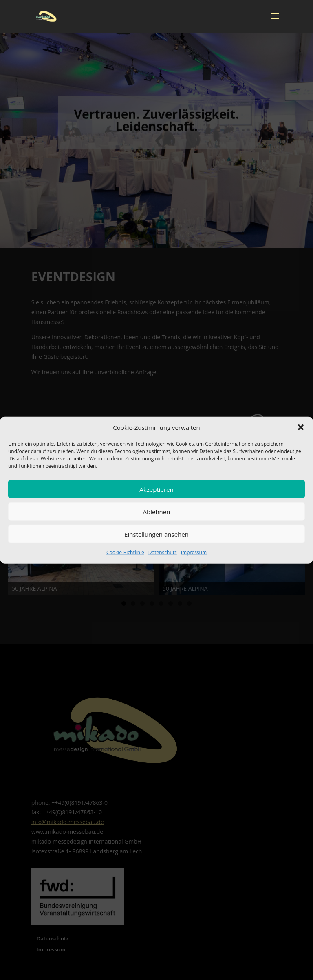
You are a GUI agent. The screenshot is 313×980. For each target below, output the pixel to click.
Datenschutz (163, 552)
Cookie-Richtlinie (125, 552)
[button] (301, 427)
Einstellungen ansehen (156, 534)
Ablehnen (157, 512)
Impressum (194, 552)
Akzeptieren (156, 489)
